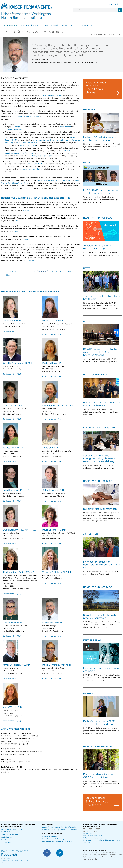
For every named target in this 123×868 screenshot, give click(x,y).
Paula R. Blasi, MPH (52, 363)
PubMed (26, 210)
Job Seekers (6, 843)
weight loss (20, 127)
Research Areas (114, 35)
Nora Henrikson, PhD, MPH (28, 143)
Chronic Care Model (35, 164)
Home (93, 35)
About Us (67, 26)
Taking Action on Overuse (43, 156)
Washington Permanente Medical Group (58, 842)
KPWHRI (9, 859)
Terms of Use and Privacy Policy (18, 860)
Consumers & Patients (10, 835)
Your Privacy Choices (8, 862)
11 (56, 271)
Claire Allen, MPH (12, 321)
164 (69, 271)
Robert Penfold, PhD (53, 623)
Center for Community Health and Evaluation (60, 830)
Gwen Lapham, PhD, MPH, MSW (19, 530)
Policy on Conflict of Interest (94, 838)
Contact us (87, 834)
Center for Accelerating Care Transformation (59, 827)
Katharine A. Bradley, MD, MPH (58, 405)
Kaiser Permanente (49, 836)
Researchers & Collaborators (12, 829)
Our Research (10, 26)
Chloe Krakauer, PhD (53, 490)
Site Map (4, 860)
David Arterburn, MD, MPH (28, 117)
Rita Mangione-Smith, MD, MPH (19, 572)
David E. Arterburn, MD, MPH (18, 363)
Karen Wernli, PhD (12, 707)
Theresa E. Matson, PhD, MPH (58, 572)
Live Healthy (85, 26)
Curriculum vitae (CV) (12, 332)
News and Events (30, 26)
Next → (9, 275)
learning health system (52, 96)
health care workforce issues (30, 169)
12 (60, 271)
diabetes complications (15, 130)
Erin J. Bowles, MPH (13, 405)
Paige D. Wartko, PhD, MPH (57, 665)
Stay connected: (95, 798)
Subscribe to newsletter (112, 4)
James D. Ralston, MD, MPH (17, 665)
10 (52, 271)
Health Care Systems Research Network (53, 180)
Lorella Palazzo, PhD (13, 623)
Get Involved (51, 26)
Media (4, 840)
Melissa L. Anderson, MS (55, 321)
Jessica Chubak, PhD (13, 448)
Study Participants (8, 837)
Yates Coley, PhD (51, 448)
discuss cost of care (27, 145)
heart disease (65, 127)
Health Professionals (9, 832)
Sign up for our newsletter (93, 836)
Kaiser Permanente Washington (54, 839)
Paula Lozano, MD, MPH (55, 530)
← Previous (11, 271)
